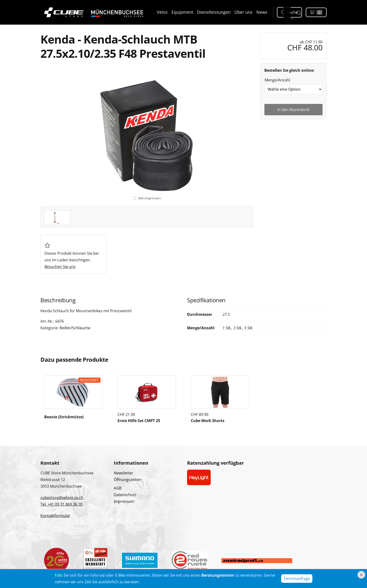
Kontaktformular (55, 516)
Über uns (243, 12)
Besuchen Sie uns (60, 267)
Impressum (124, 501)
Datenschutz (125, 495)
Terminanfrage (297, 579)
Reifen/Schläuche (75, 328)
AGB (118, 488)
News (262, 12)
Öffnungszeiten (127, 480)
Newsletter (123, 473)
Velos (162, 12)
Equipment (182, 12)
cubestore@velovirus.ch (62, 498)
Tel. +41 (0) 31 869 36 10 (61, 504)
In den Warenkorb (293, 110)
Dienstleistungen (214, 12)
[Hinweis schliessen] (361, 575)
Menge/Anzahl (277, 80)
